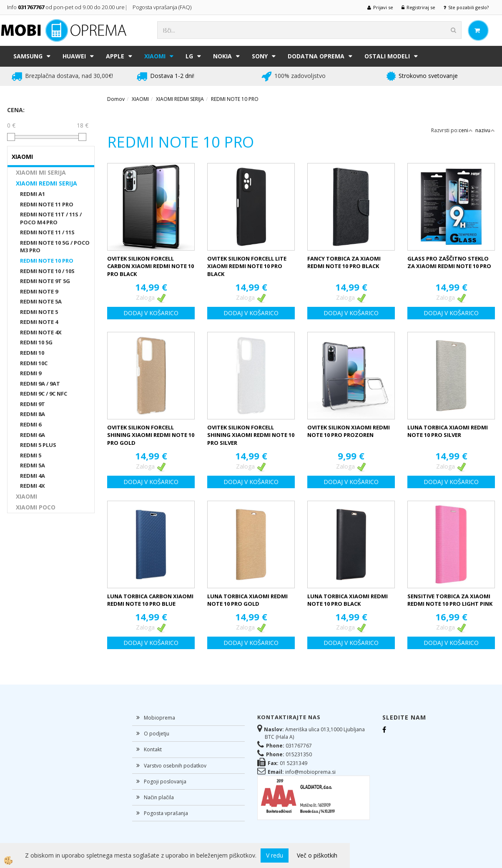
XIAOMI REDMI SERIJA (46, 183)
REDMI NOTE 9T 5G (45, 281)
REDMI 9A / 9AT (40, 384)
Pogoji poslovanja (165, 781)
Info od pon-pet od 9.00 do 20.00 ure (66, 7)
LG (189, 56)
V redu (275, 855)
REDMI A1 (33, 194)
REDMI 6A (33, 435)
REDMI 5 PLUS (38, 445)
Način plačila (159, 797)
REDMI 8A (33, 414)
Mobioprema (159, 718)
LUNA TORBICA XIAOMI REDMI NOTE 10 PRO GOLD (247, 600)
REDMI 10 (32, 353)
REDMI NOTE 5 (39, 312)
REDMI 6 (31, 424)
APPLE (115, 56)
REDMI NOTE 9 (39, 291)
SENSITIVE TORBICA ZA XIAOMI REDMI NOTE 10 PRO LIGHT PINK (450, 600)
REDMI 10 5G (36, 342)
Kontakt (153, 749)
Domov (116, 99)
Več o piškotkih (317, 855)
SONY (260, 56)
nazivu (485, 130)
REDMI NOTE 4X (41, 332)
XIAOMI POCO (36, 507)
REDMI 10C (34, 363)
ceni (466, 130)
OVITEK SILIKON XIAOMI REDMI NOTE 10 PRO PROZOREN (349, 431)
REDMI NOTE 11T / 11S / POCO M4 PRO (51, 218)
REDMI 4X (33, 486)
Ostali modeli (387, 56)
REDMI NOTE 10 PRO (47, 261)
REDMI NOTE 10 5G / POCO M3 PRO (55, 247)
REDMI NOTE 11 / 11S (47, 232)
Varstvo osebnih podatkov (175, 766)
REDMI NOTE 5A (41, 301)
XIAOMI (155, 56)
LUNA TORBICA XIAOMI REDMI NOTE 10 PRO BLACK (348, 600)
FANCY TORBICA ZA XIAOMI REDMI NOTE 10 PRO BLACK (344, 262)
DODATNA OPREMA (316, 56)
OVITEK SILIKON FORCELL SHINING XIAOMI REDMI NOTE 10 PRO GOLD (151, 435)
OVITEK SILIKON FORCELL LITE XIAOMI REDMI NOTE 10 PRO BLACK (247, 266)
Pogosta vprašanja (166, 813)
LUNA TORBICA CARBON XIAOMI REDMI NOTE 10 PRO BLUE (150, 600)
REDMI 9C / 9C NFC (44, 394)
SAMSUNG (28, 56)
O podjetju (157, 734)
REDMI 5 (31, 455)
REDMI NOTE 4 (39, 322)
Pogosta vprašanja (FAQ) (163, 7)
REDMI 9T (33, 404)
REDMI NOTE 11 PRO (47, 204)
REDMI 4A (33, 476)
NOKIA (222, 56)
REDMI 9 (31, 373)
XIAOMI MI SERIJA (41, 172)
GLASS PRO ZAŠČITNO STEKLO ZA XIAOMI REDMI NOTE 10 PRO (449, 262)
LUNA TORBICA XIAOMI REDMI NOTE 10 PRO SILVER (448, 431)
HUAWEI (74, 56)
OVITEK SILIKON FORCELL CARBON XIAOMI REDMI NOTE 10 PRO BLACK (151, 266)
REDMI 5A (33, 465)
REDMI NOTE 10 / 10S (47, 271)
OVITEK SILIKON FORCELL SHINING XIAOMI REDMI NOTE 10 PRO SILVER (251, 435)
